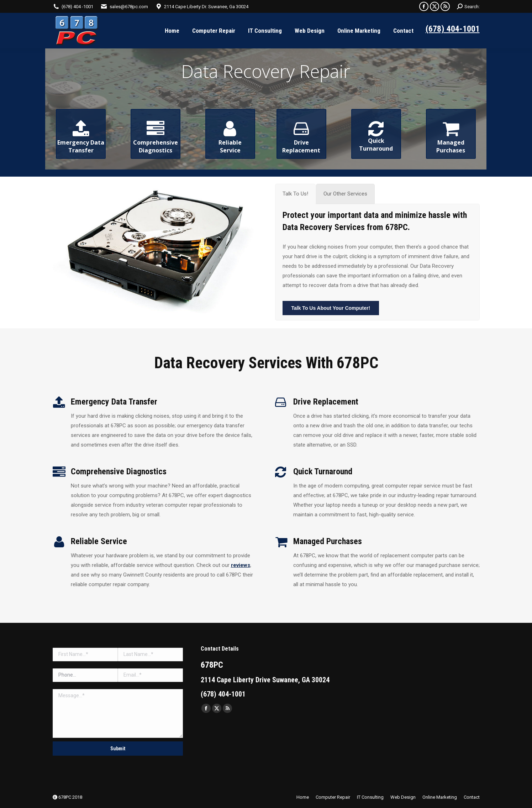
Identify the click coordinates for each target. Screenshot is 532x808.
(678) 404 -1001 (77, 7)
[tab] (295, 194)
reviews (241, 565)
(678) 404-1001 (453, 29)
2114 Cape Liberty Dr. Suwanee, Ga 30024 (206, 7)
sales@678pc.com (129, 7)
